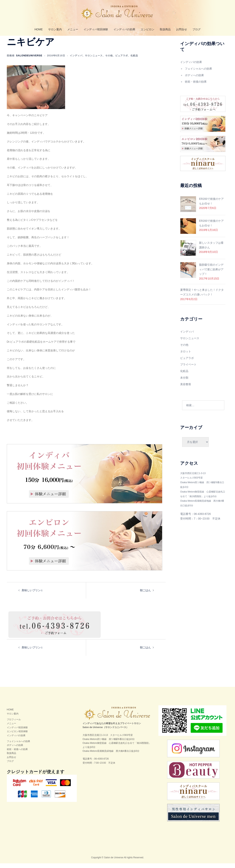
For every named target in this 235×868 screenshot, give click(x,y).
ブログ (197, 29)
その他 (109, 60)
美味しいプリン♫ (32, 595)
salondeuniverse (29, 60)
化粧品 (134, 60)
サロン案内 (55, 29)
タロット (186, 356)
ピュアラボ (122, 60)
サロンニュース (94, 60)
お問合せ (182, 29)
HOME (39, 29)
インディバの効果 (124, 29)
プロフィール (14, 724)
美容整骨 (186, 389)
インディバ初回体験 (96, 29)
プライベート (188, 369)
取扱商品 (165, 29)
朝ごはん (145, 595)
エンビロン (148, 29)
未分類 (184, 382)
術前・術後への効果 (17, 754)
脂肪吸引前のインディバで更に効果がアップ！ (211, 274)
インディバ (76, 60)
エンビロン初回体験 (17, 736)
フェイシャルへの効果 (198, 73)
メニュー (73, 29)
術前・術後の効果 (196, 86)
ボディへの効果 (194, 80)
